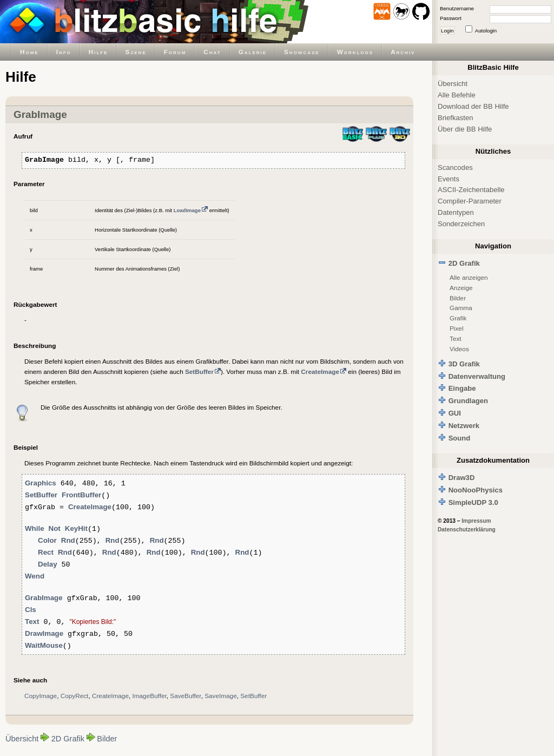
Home (29, 52)
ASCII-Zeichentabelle (471, 190)
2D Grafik (68, 739)
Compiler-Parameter (470, 201)
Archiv (403, 52)
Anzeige (461, 288)
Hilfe (98, 52)
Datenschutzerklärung (467, 530)
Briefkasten (455, 118)
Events (449, 179)
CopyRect (75, 696)
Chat (212, 52)
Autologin (486, 31)
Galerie (253, 52)
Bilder (107, 739)
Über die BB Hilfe (465, 129)
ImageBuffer (150, 696)
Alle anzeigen (469, 277)
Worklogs (355, 52)
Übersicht (22, 739)
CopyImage (41, 696)
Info (64, 52)
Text (456, 338)
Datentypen (456, 212)
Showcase (302, 52)
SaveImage (221, 696)
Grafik (458, 318)
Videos (459, 349)
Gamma (461, 308)
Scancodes (455, 167)
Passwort (451, 18)
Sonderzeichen (461, 224)
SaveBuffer (185, 696)
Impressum (476, 521)
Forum (175, 52)
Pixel (457, 328)
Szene (136, 52)
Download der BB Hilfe (473, 106)
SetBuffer (253, 696)
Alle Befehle (457, 95)
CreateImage (110, 696)
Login (447, 31)
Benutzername (457, 8)
